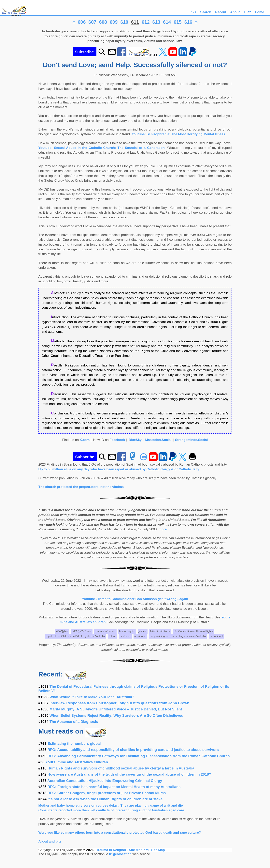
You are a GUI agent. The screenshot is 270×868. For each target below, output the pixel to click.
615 (178, 22)
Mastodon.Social (158, 440)
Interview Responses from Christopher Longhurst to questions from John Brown (119, 703)
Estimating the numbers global (74, 744)
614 (167, 22)
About (235, 12)
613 (156, 22)
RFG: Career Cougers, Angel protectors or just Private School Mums (107, 793)
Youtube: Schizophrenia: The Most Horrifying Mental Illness (178, 134)
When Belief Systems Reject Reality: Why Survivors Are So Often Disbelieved (116, 715)
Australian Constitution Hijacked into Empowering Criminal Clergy (105, 781)
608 (103, 22)
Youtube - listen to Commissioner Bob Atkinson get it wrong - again (135, 599)
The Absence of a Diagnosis (74, 722)
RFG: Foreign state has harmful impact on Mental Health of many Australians (114, 787)
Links (192, 12)
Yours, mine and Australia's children (77, 762)
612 (146, 22)
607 (92, 22)
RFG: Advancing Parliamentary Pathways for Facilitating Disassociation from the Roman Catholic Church (139, 756)
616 (188, 22)
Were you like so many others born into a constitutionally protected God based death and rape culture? (120, 833)
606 (82, 22)
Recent (221, 12)
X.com (85, 440)
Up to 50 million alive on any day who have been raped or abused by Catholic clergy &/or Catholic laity (119, 469)
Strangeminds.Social (192, 440)
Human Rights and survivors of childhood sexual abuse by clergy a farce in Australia (121, 768)
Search (206, 12)
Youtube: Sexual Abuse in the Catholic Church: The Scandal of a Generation (102, 148)
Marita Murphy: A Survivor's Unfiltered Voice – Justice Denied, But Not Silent (116, 709)
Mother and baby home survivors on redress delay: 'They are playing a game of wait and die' (111, 806)
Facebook (117, 440)
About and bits (50, 841)
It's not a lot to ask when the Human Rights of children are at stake (105, 799)
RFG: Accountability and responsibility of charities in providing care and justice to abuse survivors (133, 750)
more (163, 529)
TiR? (247, 12)
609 (114, 22)
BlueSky (135, 440)
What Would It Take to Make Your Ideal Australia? (92, 697)
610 (124, 22)
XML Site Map (154, 850)
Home (259, 12)
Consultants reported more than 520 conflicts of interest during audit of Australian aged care (111, 810)
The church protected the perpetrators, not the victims (81, 487)
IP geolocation (120, 854)
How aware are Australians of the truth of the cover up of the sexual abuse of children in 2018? (129, 774)
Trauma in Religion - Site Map (120, 850)
